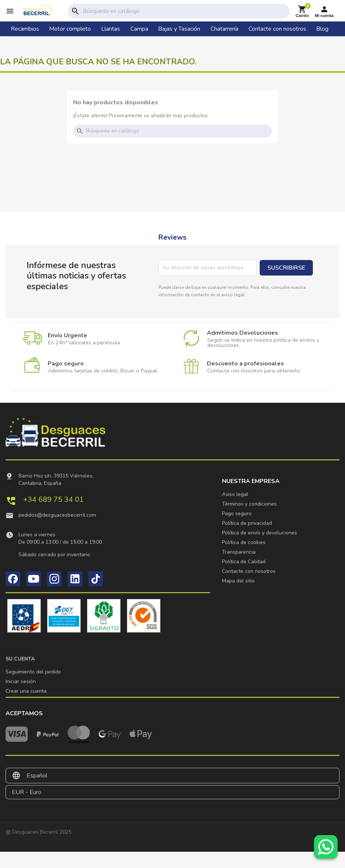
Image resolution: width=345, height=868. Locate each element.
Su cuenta (20, 659)
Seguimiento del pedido (33, 672)
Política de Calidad (244, 562)
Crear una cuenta (26, 691)
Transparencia (239, 552)
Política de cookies (244, 542)
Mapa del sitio (238, 581)
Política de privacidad (247, 523)
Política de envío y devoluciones (259, 533)
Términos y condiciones (249, 504)
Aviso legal (235, 494)
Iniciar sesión (21, 681)
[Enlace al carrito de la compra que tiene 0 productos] (302, 11)
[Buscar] (185, 11)
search (75, 11)
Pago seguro (237, 514)
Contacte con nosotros (249, 571)
